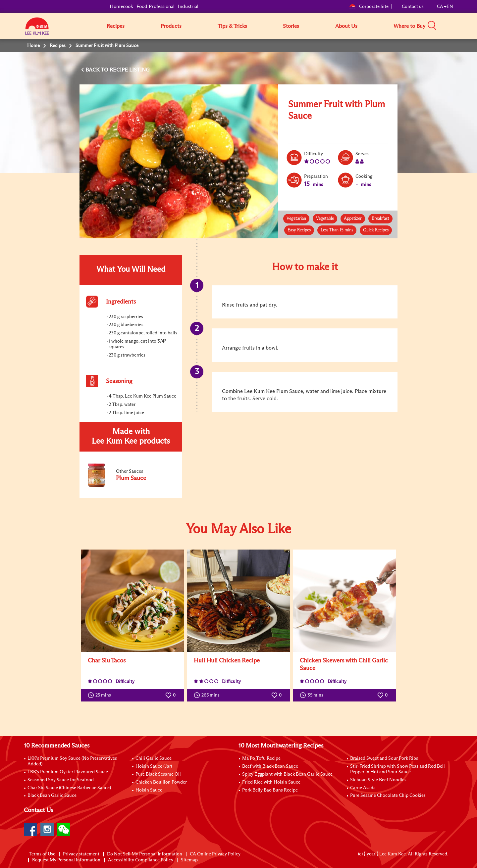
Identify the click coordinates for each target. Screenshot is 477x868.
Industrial (188, 6)
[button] (455, 26)
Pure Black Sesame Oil (158, 774)
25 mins (101, 695)
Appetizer (353, 219)
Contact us (413, 7)
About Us (346, 26)
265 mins (208, 695)
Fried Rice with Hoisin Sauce (271, 782)
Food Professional (156, 6)
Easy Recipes (299, 230)
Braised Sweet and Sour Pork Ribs (384, 758)
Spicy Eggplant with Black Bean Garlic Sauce (287, 774)
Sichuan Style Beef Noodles (378, 780)
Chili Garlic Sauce (154, 758)
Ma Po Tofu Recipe (261, 758)
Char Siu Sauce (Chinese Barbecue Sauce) (69, 788)
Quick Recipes (376, 230)
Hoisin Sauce (149, 790)
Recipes (116, 26)
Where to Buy (409, 26)
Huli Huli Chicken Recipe (227, 661)
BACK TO (98, 70)
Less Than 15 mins (337, 230)
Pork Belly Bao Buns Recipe (270, 790)
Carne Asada (363, 788)
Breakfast (380, 219)
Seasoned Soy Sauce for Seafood (61, 780)
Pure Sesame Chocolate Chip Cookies (388, 796)
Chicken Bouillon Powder (161, 782)
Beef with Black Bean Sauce (270, 766)
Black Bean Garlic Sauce (52, 796)
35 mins (313, 695)
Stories (291, 26)
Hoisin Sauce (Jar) (154, 766)
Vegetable (325, 219)
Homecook (121, 6)
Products (171, 26)
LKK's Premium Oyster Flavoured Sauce (68, 772)
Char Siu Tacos (107, 661)
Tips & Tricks (232, 26)
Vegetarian (296, 219)
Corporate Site (369, 7)
